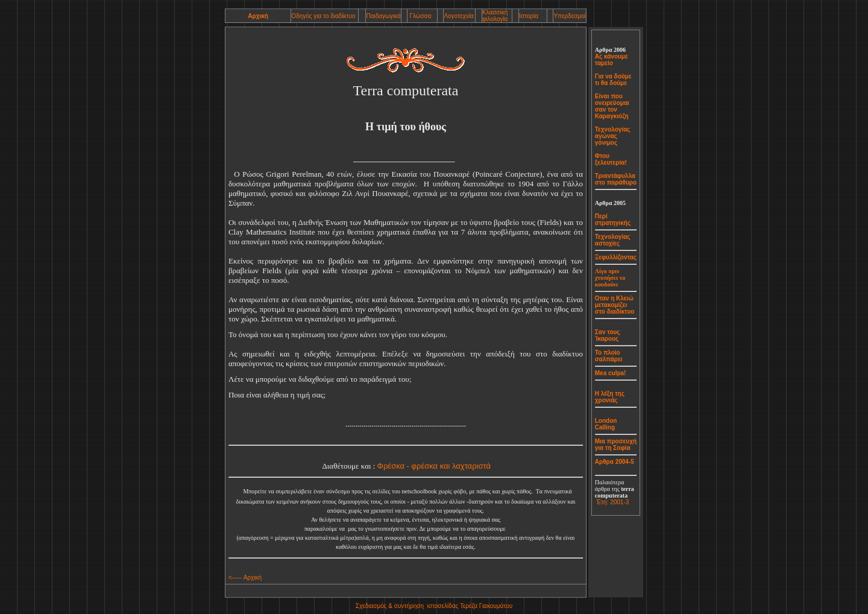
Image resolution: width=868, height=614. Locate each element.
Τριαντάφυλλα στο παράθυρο (616, 179)
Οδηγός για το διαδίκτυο (323, 16)
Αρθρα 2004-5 (615, 462)
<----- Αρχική (245, 578)
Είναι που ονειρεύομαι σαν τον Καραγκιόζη (612, 106)
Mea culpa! (611, 373)
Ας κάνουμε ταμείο (612, 60)
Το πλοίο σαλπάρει (609, 356)
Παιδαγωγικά (383, 16)
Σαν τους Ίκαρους (608, 335)
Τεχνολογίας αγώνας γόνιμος (613, 136)
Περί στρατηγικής (613, 220)
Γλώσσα (419, 16)
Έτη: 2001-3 (612, 502)
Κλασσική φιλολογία (495, 16)
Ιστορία (529, 16)
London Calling (606, 424)
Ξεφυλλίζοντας (616, 257)
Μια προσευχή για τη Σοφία (616, 445)
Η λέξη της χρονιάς (610, 397)
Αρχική (258, 16)
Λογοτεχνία (458, 16)
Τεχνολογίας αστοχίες (613, 240)
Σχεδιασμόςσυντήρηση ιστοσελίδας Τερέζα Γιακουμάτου (434, 606)
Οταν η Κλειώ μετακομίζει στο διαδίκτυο (615, 305)
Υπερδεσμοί (569, 16)
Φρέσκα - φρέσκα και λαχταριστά (434, 466)
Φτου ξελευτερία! (611, 159)
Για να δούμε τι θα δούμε (613, 80)
